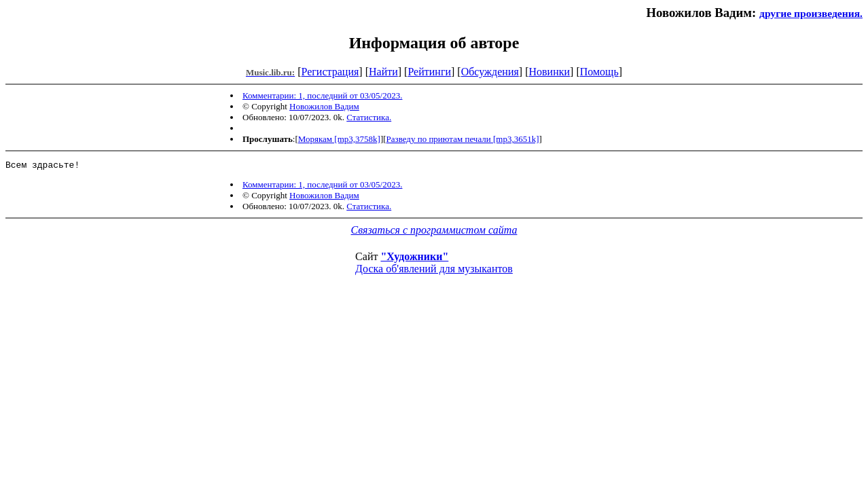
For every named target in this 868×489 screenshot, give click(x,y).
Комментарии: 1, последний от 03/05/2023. (322, 95)
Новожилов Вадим (324, 106)
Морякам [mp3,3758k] (339, 139)
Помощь (599, 72)
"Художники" (414, 258)
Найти (383, 72)
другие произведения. (811, 13)
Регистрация (330, 72)
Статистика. (369, 117)
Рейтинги (429, 72)
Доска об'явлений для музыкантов (434, 271)
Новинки (549, 72)
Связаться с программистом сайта (434, 232)
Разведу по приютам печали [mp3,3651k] (463, 139)
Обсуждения (490, 72)
